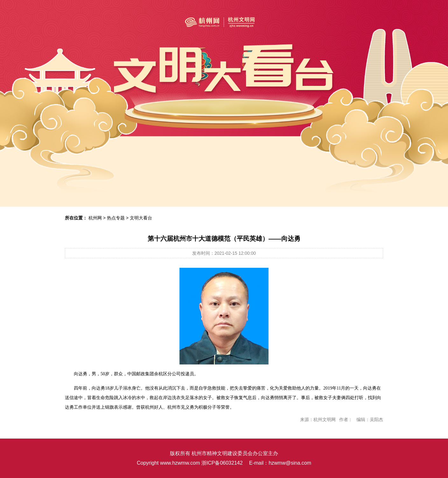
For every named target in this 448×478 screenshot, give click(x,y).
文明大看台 (141, 218)
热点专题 (116, 218)
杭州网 (95, 218)
